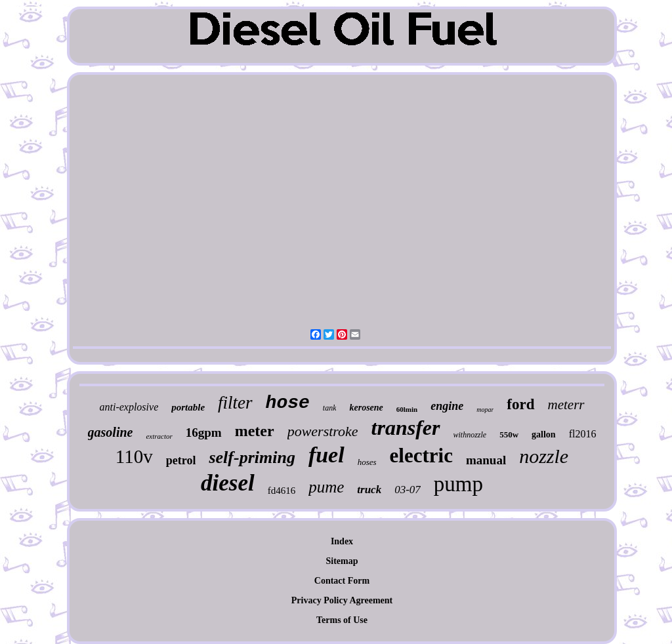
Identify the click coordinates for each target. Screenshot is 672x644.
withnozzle (470, 435)
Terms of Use (342, 620)
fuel (326, 455)
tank (330, 408)
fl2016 (583, 434)
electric (421, 455)
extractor (159, 436)
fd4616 (282, 491)
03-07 (408, 490)
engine (447, 406)
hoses (367, 462)
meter (255, 431)
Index (342, 541)
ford (520, 404)
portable (188, 407)
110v (134, 456)
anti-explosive (129, 407)
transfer (406, 428)
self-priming (252, 457)
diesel (228, 483)
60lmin (407, 409)
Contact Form (342, 581)
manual (486, 460)
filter (235, 403)
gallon (544, 434)
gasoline (111, 432)
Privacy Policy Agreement (342, 600)
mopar (485, 410)
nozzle (544, 456)
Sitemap (342, 561)
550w (509, 434)
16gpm (204, 433)
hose (288, 403)
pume (326, 487)
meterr (566, 405)
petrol (181, 460)
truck (369, 490)
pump (458, 484)
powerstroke (323, 431)
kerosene (366, 408)
